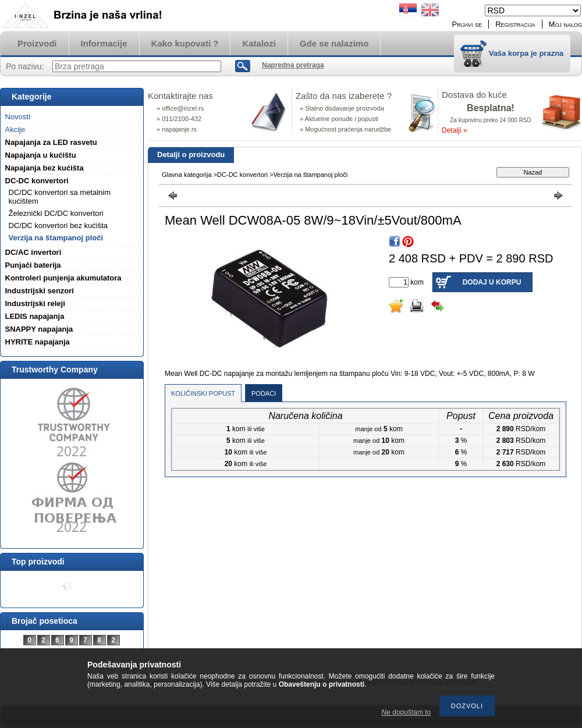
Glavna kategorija (187, 175)
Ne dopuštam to (407, 712)
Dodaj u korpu (492, 282)
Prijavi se (467, 24)
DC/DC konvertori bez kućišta (58, 225)
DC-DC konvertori (242, 175)
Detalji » (454, 130)
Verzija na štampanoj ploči (56, 238)
